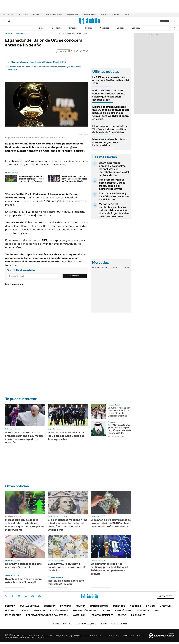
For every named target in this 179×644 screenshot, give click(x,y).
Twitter (6, 596)
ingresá (173, 21)
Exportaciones (73, 15)
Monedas (96, 268)
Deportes (20, 34)
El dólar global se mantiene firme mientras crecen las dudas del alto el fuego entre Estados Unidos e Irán (68, 525)
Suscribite (75, 276)
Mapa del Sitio (13, 615)
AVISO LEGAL (80, 615)
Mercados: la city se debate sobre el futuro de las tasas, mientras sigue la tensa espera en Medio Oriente (25, 525)
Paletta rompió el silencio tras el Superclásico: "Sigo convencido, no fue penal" (31, 179)
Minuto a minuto (14, 516)
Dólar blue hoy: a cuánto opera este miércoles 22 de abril (23, 581)
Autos (107, 611)
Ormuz (126, 15)
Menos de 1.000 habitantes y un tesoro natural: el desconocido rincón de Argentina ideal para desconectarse (114, 210)
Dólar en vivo (23, 15)
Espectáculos (123, 611)
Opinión (120, 28)
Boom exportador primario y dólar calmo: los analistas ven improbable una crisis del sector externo (114, 169)
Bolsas (105, 268)
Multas (122, 615)
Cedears (126, 268)
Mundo (25, 611)
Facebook (13, 596)
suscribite (165, 21)
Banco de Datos (99, 606)
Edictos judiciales (102, 615)
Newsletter (173, 28)
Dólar (42, 28)
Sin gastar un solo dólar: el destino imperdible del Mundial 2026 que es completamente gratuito (109, 569)
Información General (86, 611)
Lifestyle (165, 606)
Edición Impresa (59, 611)
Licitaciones (138, 615)
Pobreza (36, 15)
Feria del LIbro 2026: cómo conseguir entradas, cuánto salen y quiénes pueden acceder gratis (109, 95)
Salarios (104, 15)
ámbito (8, 34)
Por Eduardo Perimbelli (116, 436)
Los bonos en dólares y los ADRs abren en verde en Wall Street (114, 196)
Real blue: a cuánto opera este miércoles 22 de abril (66, 582)
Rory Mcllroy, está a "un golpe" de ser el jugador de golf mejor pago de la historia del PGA (119, 429)
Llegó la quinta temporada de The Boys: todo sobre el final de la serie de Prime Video (110, 129)
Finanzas (73, 28)
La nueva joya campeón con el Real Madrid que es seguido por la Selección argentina (119, 412)
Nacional (11, 611)
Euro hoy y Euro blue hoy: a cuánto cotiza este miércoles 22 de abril (67, 567)
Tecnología (143, 611)
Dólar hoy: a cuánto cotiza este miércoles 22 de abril (23, 565)
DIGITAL (61, 624)
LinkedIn (26, 596)
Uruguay (136, 28)
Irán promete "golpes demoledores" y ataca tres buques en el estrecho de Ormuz (112, 184)
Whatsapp (39, 596)
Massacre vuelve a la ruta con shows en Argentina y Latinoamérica (110, 142)
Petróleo (116, 15)
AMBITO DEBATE (113, 624)
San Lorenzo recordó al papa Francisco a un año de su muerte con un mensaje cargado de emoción (24, 437)
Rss (157, 611)
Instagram (19, 596)
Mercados (119, 606)
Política (89, 28)
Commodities (115, 268)
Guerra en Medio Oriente (53, 15)
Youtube (33, 596)
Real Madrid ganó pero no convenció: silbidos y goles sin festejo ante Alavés (74, 179)
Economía (57, 28)
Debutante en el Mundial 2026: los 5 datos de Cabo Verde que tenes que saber (66, 436)
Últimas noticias (30, 606)
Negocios (105, 28)
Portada (10, 606)
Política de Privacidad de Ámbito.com (47, 615)
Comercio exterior (90, 15)
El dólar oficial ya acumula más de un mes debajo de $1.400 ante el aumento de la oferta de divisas (111, 523)
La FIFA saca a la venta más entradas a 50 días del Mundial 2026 (37, 62)
